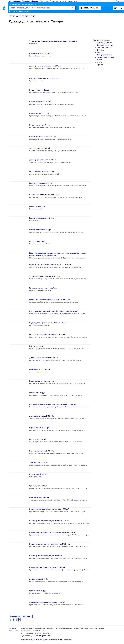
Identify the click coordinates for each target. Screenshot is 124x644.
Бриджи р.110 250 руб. (38, 591)
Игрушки (100, 52)
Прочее (100, 65)
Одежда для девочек (105, 43)
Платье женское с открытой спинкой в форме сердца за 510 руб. (54, 311)
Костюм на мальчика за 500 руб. (42, 218)
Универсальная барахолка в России (24, 1)
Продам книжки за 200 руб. (40, 125)
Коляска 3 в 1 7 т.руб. (37, 393)
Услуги (100, 62)
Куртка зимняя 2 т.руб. (38, 439)
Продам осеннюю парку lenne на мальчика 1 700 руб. (50, 544)
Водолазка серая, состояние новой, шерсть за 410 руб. (50, 265)
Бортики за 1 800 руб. (38, 206)
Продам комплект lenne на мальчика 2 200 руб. (47, 567)
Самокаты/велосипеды (106, 57)
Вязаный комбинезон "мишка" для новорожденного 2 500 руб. (53, 404)
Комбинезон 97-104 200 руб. (40, 369)
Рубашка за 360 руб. (37, 346)
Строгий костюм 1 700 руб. (40, 428)
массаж (21, 4)
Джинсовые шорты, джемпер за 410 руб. (45, 276)
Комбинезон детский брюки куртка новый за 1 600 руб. (50, 300)
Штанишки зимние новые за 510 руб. (43, 288)
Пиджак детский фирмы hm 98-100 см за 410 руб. (48, 323)
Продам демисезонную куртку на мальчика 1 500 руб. (50, 521)
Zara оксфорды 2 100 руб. (39, 463)
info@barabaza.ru (45, 636)
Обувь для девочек (104, 48)
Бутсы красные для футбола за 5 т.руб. (44, 78)
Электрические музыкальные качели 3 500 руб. (47, 602)
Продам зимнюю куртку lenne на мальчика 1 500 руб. (49, 509)
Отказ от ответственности (53, 640)
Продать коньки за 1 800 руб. (40, 53)
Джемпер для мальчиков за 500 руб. (43, 160)
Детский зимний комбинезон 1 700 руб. (44, 358)
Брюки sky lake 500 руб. (38, 486)
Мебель (100, 60)
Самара (120, 1)
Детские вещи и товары (26, 16)
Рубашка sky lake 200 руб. (39, 498)
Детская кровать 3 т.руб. (38, 579)
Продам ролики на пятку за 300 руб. (43, 137)
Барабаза (13, 628)
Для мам (100, 50)
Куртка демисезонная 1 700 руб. (42, 451)
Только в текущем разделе (20, 11)
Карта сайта (14, 631)
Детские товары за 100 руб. (40, 148)
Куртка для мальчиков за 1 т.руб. (42, 172)
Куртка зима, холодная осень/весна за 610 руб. (47, 335)
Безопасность (68, 640)
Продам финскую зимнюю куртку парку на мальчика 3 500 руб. (53, 532)
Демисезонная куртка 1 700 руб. (42, 416)
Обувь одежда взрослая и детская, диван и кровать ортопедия (53, 41)
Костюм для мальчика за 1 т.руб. (42, 183)
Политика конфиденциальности (32, 640)
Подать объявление (90, 8)
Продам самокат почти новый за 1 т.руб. (45, 195)
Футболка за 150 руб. (37, 241)
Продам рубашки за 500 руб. (40, 102)
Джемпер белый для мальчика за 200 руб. (45, 66)
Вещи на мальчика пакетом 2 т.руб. (43, 381)
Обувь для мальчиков (105, 45)
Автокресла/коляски (105, 55)
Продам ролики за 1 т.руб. (39, 113)
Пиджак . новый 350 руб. (39, 474)
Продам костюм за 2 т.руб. (39, 90)
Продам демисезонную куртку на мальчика (46, 556)
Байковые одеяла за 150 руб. (40, 230)
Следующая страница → (21, 616)
